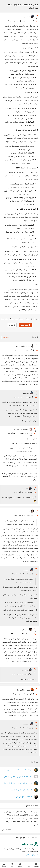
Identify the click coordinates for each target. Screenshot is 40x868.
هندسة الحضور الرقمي (24, 797)
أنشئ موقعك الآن (32, 855)
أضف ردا (22, 350)
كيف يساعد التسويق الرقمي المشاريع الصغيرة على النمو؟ (17, 777)
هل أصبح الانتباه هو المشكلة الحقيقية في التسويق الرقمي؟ (17, 783)
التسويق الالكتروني (28, 21)
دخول (12, 325)
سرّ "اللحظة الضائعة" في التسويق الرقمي (17, 770)
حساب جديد (26, 325)
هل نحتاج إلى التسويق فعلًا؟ (22, 790)
